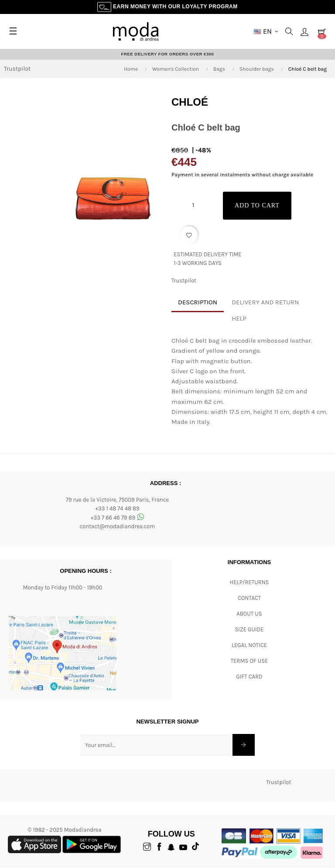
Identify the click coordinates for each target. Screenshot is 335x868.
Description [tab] (198, 303)
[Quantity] (193, 205)
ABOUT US (249, 614)
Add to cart (261, 206)
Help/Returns (250, 582)
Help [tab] (239, 319)
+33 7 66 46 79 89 (118, 518)
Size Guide (250, 629)
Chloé (190, 102)
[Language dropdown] (266, 31)
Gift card (249, 677)
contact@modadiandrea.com (118, 527)
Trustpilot (17, 69)
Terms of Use (250, 661)
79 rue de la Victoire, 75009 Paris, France (117, 500)
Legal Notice (249, 645)
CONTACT (249, 598)
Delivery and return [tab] (265, 303)
